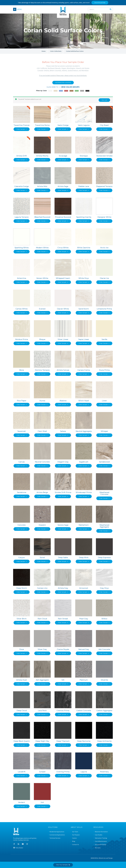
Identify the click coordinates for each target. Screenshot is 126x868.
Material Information (101, 832)
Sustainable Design (101, 845)
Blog (74, 841)
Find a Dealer (18, 848)
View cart (104, 100)
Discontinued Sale (100, 3)
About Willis (77, 827)
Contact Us (76, 845)
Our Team (75, 832)
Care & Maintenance (101, 841)
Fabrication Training (101, 838)
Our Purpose (76, 835)
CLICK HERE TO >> (63, 87)
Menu (19, 9)
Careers (74, 838)
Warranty (98, 848)
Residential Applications (57, 832)
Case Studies (99, 835)
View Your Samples (63, 865)
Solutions (53, 827)
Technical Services (55, 838)
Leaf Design (109, 858)
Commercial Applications (57, 835)
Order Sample (22, 129)
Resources (98, 827)
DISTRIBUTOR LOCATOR (63, 83)
